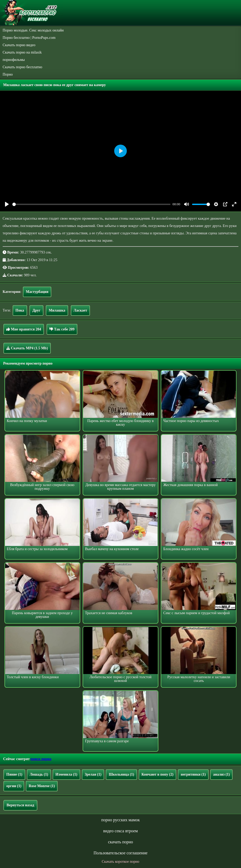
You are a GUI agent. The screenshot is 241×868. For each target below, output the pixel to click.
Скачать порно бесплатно (22, 67)
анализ (222, 774)
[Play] (7, 204)
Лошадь (39, 774)
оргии (14, 786)
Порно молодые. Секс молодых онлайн (33, 30)
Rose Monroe (42, 786)
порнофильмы (14, 60)
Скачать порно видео (19, 45)
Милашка (57, 310)
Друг (36, 310)
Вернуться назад (20, 805)
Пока (20, 310)
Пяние (14, 774)
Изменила (66, 774)
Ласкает (81, 310)
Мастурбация (37, 292)
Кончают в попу (157, 774)
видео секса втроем (120, 831)
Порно (8, 74)
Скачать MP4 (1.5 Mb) (27, 348)
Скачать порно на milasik (22, 52)
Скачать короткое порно (120, 862)
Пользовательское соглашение (120, 853)
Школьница (121, 774)
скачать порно (120, 842)
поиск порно (41, 759)
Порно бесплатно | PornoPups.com (29, 38)
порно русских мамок (120, 820)
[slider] (91, 204)
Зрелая (93, 774)
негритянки (193, 774)
